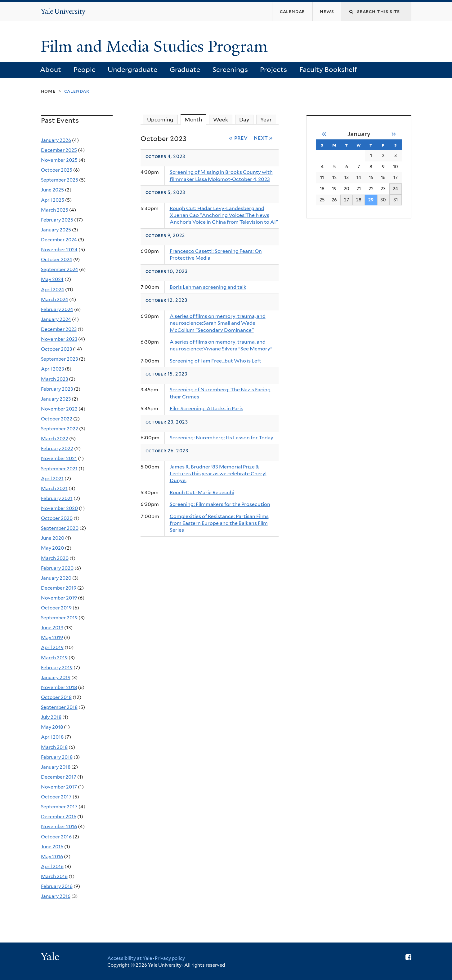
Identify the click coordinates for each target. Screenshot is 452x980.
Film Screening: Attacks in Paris (206, 409)
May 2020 (52, 548)
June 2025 (52, 190)
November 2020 (59, 508)
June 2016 (52, 847)
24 (395, 189)
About (51, 69)
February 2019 (57, 668)
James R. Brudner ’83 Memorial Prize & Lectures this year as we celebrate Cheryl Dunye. (218, 474)
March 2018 (54, 747)
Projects (273, 69)
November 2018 (59, 687)
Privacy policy (170, 958)
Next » (263, 138)
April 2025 (53, 200)
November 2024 (59, 250)
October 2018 (56, 697)
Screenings (230, 69)
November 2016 (59, 826)
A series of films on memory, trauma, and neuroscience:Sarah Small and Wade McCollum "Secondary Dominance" (218, 323)
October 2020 (57, 518)
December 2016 (59, 817)
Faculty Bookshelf (328, 69)
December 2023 (59, 329)
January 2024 (56, 319)
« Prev (238, 138)
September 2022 (60, 429)
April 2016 (52, 866)
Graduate (185, 69)
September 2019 (59, 618)
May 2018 (52, 727)
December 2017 (59, 777)
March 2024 (55, 299)
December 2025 (59, 150)
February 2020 (57, 568)
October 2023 (56, 349)
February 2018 (57, 757)
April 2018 (52, 737)
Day (244, 120)
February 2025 (57, 220)
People (85, 69)
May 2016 (52, 857)
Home (48, 91)
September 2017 (59, 807)
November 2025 (59, 160)
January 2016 (56, 896)
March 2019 (54, 658)
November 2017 (59, 787)
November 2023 (59, 339)
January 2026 (56, 140)
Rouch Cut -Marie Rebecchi (202, 492)
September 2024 (60, 269)
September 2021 (59, 469)
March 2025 (55, 210)
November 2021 (59, 458)
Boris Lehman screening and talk (208, 287)
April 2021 (52, 479)
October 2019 (56, 608)
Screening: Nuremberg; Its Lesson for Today (222, 438)
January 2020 (56, 578)
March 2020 (55, 558)
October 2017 (56, 797)
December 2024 (59, 240)
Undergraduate (132, 69)
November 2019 (59, 598)
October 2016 (56, 837)
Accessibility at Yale (130, 958)
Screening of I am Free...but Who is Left (215, 361)
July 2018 (51, 717)
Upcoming (160, 120)
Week (221, 120)
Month (195, 119)
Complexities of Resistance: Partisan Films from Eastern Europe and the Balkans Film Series (219, 523)
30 (383, 200)
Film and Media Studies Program (156, 46)
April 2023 (52, 369)
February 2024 (57, 309)
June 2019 (52, 628)
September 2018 (59, 707)
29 (371, 200)
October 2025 (57, 170)
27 (347, 200)
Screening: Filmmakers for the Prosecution (220, 504)
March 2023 (54, 379)
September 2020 (60, 528)
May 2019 (52, 637)
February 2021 (57, 498)
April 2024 (53, 290)
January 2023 (56, 399)
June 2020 (53, 538)
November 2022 (59, 409)
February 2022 (57, 448)
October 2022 (57, 419)
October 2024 (57, 259)
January (359, 134)
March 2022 (55, 439)
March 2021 (54, 488)
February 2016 (57, 886)
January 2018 (56, 767)
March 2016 (54, 876)
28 (359, 200)
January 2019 (56, 677)
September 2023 (59, 359)
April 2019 (52, 647)
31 (396, 200)
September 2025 (60, 180)
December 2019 (59, 588)
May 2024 (52, 279)
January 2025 (56, 230)
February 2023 (57, 389)
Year (266, 120)
